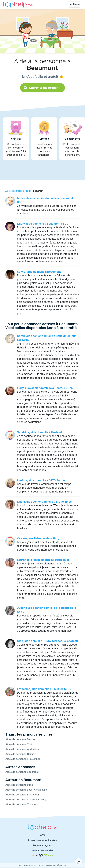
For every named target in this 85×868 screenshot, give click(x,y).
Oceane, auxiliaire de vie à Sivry (38, 538)
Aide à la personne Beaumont (22, 772)
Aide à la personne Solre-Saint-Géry (26, 799)
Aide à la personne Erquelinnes (23, 759)
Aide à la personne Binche (20, 739)
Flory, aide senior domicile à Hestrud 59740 (46, 388)
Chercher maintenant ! (42, 88)
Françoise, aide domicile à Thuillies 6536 (44, 689)
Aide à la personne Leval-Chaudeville (26, 790)
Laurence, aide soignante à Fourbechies (43, 560)
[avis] (42, 856)
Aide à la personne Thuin (19, 744)
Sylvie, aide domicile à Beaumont (39, 272)
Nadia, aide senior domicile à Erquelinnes (44, 502)
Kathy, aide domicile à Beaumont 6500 (43, 224)
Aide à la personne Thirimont (22, 804)
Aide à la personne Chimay (20, 754)
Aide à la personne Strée (19, 785)
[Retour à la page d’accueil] (18, 5)
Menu (74, 4)
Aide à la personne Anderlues (22, 749)
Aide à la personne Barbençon (22, 795)
